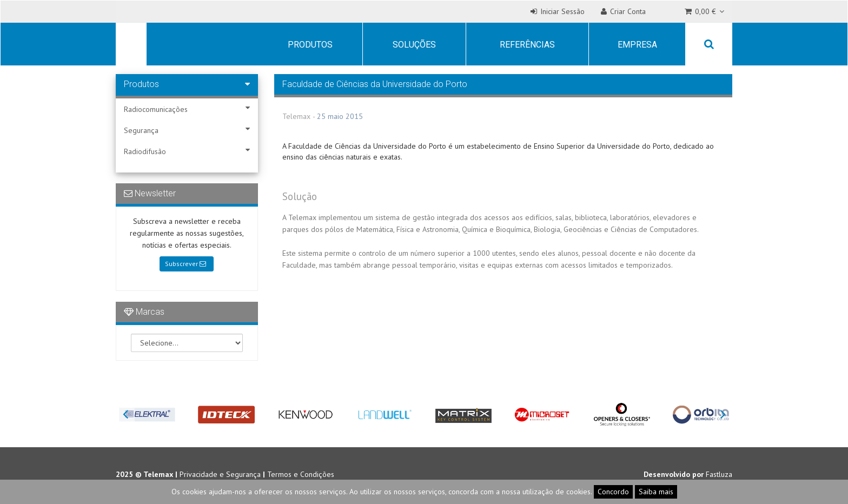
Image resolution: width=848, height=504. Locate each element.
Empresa (637, 45)
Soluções (414, 45)
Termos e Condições (301, 474)
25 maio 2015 (340, 116)
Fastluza (719, 474)
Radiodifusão (187, 151)
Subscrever (186, 264)
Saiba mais (656, 492)
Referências (527, 45)
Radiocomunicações (187, 109)
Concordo (613, 492)
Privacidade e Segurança (220, 474)
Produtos (310, 45)
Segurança (187, 130)
